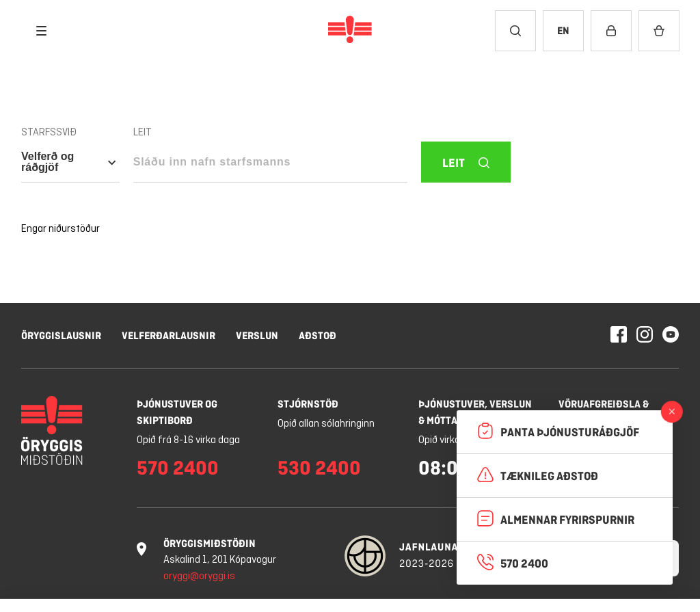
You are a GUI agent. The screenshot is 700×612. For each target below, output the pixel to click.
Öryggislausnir (61, 335)
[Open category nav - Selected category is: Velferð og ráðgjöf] (70, 162)
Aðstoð (318, 335)
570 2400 (178, 468)
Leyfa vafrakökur (611, 554)
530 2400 (319, 468)
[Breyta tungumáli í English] (563, 31)
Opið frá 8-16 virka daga (188, 440)
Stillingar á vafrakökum (373, 554)
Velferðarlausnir (169, 335)
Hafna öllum (494, 554)
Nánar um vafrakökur (116, 586)
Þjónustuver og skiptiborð (177, 412)
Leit (143, 133)
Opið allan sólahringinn (326, 424)
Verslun (257, 335)
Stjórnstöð (308, 404)
